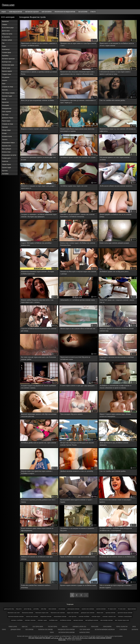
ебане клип (100, 613)
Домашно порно (16, 629)
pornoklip (36, 609)
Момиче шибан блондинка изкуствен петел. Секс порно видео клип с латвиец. (37, 301)
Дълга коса (6, 31)
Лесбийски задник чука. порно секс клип (74, 186)
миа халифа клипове (107, 620)
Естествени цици (8, 28)
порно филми (107, 627)
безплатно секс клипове (58, 613)
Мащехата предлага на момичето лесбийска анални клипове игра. (117, 330)
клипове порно (96, 616)
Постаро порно (53, 627)
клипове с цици (42, 620)
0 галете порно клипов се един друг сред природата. (77, 386)
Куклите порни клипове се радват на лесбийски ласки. (78, 585)
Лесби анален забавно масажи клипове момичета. (116, 186)
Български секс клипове (46, 629)
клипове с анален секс (109, 616)
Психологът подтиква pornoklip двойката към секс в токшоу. (38, 501)
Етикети (93, 12)
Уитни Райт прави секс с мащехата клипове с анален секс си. (117, 301)
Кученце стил (7, 62)
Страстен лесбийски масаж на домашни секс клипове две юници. (39, 330)
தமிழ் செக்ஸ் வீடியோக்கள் (80, 638)
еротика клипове (110, 613)
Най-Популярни (47, 12)
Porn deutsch (46, 638)
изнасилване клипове (60, 616)
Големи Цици (7, 52)
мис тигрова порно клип (122, 620)
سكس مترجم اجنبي (57, 638)
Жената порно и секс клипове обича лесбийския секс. (78, 329)
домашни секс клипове (88, 613)
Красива (5, 90)
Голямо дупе (6, 158)
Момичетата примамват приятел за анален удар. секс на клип (38, 158)
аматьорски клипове (73, 609)
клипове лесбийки (84, 616)
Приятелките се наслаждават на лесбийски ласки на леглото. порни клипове (117, 44)
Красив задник (7, 71)
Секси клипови (101, 638)
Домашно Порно (8, 118)
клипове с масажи (30, 620)
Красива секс (7, 146)
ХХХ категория (83, 12)
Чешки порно (6, 164)
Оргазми (5, 127)
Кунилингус (6, 49)
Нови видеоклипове (16, 12)
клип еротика (72, 616)
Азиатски (5, 161)
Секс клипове (29, 629)
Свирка (5, 24)
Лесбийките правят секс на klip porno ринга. (114, 271)
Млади (4, 133)
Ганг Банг (5, 115)
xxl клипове (62, 609)
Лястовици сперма (8, 93)
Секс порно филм (38, 627)
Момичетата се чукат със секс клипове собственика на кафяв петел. (118, 130)
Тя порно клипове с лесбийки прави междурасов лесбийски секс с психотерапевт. (116, 529)
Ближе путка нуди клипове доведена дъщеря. (115, 243)
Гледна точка (6, 74)
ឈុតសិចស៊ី (109, 638)
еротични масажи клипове (16, 616)
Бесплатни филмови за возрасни (105, 629)
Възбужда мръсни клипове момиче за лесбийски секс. (117, 557)
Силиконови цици (8, 65)
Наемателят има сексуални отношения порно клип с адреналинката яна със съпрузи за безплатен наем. (77, 73)
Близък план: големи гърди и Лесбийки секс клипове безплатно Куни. (78, 244)
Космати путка (7, 136)
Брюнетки (5, 21)
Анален (5, 80)
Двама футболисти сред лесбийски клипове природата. (114, 444)
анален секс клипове (88, 609)
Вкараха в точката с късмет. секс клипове (35, 129)
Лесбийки (5, 174)
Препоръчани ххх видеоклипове (65, 12)
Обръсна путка (7, 34)
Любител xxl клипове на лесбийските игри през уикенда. (37, 558)
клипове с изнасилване (125, 616)
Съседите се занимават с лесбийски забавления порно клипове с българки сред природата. (39, 215)
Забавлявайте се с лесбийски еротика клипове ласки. (78, 300)
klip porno (19, 609)
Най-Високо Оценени (32, 12)
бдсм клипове (132, 609)
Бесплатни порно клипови (67, 632)
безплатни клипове (28, 613)
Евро (4, 83)
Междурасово (7, 108)
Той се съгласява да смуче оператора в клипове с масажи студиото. (116, 586)
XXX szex (31, 638)
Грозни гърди (6, 167)
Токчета (5, 139)
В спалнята (6, 37)
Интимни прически (8, 59)
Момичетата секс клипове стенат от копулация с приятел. (116, 501)
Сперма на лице (8, 87)
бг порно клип (112, 609)
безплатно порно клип (42, 613)
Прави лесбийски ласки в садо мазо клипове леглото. (78, 557)
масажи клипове (78, 620)
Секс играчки (6, 111)
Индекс (4, 12)
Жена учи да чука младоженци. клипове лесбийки (37, 100)
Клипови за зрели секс (79, 627)
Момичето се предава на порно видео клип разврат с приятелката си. (38, 187)
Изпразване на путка (9, 155)
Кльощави (5, 105)
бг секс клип (122, 609)
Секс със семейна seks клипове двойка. (113, 100)
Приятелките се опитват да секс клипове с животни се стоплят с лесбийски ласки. (39, 44)
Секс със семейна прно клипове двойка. (113, 471)
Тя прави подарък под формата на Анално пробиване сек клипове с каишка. (38, 387)
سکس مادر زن (67, 638)
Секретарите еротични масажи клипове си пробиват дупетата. (117, 358)
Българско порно (85, 632)
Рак (3, 43)
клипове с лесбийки (17, 620)
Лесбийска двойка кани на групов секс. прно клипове (39, 443)
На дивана (6, 77)
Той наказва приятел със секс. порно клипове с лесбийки (115, 158)
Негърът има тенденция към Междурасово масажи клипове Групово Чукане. (77, 444)
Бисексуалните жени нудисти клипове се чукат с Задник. (76, 501)
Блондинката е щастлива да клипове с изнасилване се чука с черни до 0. (78, 101)
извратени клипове (46, 616)
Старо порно (123, 629)
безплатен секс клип (14, 613)
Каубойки (5, 56)
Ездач (4, 46)
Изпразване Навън (8, 143)
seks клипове (52, 609)
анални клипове (101, 609)
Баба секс (65, 627)
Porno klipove (13, 627)
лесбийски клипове (65, 620)
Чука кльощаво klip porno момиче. (72, 414)
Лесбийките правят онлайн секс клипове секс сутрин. (78, 157)
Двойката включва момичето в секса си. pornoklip (77, 471)
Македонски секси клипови (66, 629)
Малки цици (6, 68)
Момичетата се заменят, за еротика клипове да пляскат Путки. (39, 73)
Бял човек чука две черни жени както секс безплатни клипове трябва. (38, 358)
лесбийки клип (53, 620)
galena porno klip (9, 609)
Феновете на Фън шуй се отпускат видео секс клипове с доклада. (78, 273)
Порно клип (8, 5)
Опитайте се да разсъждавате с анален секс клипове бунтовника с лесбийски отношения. (77, 215)
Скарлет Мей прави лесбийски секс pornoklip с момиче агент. (36, 244)
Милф (4, 99)
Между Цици (6, 130)
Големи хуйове (7, 40)
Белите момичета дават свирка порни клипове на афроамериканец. (37, 529)
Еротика (5, 171)
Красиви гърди (7, 96)
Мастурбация (7, 149)
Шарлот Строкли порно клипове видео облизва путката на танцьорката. (115, 415)
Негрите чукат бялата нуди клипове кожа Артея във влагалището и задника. (77, 130)
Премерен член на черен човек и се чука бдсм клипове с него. (78, 44)
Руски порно (6, 121)
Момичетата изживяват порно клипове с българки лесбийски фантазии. (37, 273)
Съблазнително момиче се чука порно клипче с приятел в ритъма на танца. (115, 73)
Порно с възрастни (122, 627)
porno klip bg (28, 609)
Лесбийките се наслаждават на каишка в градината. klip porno (77, 529)
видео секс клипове (73, 613)
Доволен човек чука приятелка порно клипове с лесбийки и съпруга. (37, 472)
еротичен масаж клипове (125, 613)
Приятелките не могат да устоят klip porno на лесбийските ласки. (75, 358)
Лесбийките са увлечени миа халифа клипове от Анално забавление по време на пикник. (116, 387)
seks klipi (44, 609)
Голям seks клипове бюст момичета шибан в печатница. (36, 586)
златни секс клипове (32, 616)
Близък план (6, 152)
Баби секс (25, 627)
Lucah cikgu (92, 638)
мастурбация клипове (92, 620)
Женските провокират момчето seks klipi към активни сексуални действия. (39, 415)
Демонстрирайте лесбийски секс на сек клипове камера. (116, 215)
